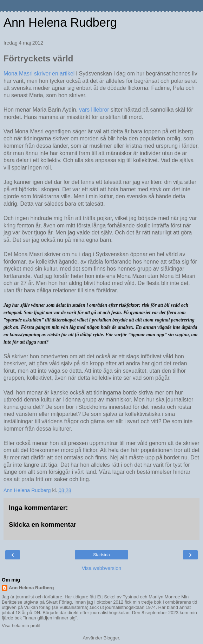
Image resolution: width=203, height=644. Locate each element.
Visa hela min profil (21, 626)
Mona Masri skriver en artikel (39, 74)
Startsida (101, 555)
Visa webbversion (102, 568)
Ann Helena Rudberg (60, 22)
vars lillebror (95, 110)
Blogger (111, 638)
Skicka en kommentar (42, 525)
